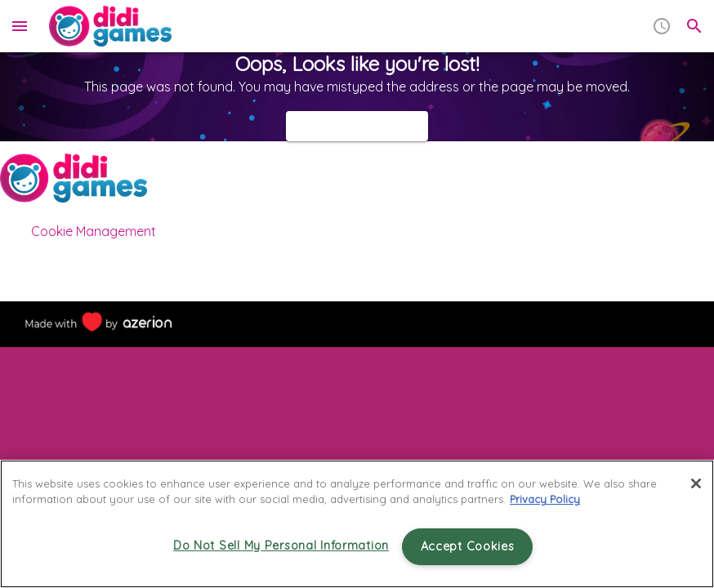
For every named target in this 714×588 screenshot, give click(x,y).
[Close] (696, 483)
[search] (694, 26)
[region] (357, 524)
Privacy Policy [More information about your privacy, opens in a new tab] (545, 499)
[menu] (20, 26)
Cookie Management (94, 231)
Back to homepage (357, 126)
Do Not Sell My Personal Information (281, 546)
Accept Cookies (468, 546)
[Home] (110, 26)
